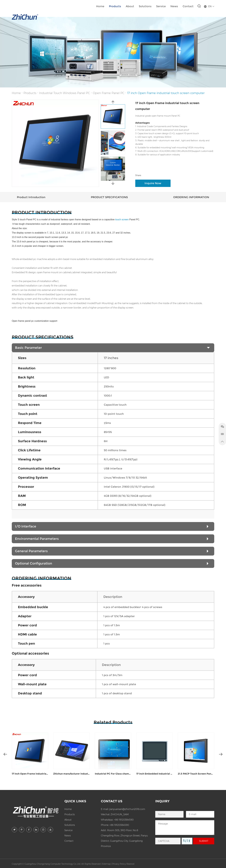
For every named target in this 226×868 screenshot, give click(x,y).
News (174, 6)
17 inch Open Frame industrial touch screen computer (166, 93)
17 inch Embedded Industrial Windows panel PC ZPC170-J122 (155, 774)
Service (161, 6)
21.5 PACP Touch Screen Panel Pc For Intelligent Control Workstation (196, 774)
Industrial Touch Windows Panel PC (65, 93)
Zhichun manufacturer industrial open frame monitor (71, 774)
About (130, 6)
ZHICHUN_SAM (120, 814)
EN (209, 6)
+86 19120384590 (124, 820)
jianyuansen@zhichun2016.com (127, 809)
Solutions (145, 6)
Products (115, 6)
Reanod (130, 864)
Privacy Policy (119, 864)
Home (100, 6)
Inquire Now (153, 183)
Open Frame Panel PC (109, 93)
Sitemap (106, 864)
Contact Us (112, 801)
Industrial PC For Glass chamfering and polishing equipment (113, 774)
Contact (188, 6)
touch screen (127, 219)
